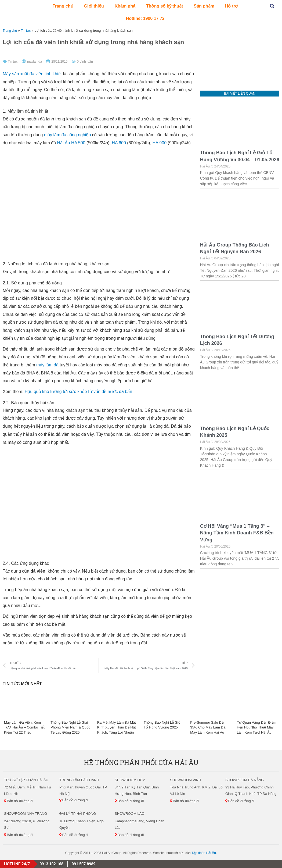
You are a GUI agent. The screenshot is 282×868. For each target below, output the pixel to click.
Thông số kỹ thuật (164, 6)
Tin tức (27, 31)
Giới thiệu (94, 6)
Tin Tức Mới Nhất (22, 684)
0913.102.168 (51, 864)
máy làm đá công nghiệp (67, 135)
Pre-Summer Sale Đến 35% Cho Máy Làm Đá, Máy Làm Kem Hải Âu (208, 727)
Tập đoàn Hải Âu (204, 853)
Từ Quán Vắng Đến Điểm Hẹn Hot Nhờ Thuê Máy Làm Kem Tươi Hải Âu (257, 727)
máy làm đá (47, 365)
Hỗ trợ (232, 6)
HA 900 (160, 143)
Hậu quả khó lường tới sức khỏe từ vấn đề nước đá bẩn (78, 392)
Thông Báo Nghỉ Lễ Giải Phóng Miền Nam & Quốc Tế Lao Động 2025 (70, 727)
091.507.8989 (84, 864)
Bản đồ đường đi (19, 801)
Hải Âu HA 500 (71, 143)
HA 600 (119, 143)
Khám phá (125, 6)
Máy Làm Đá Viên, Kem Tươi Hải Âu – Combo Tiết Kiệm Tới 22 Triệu (24, 727)
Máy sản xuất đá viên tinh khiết (32, 74)
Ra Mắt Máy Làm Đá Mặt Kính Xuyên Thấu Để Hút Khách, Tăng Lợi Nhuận (117, 727)
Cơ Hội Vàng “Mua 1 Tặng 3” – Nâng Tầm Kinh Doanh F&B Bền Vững (237, 533)
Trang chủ (63, 6)
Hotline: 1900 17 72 (145, 18)
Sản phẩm (204, 6)
